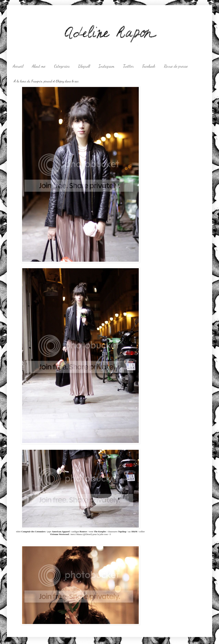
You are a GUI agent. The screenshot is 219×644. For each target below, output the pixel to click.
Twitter (128, 66)
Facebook (149, 66)
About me (39, 66)
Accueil (18, 66)
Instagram (107, 66)
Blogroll (84, 66)
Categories (62, 66)
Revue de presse (176, 66)
